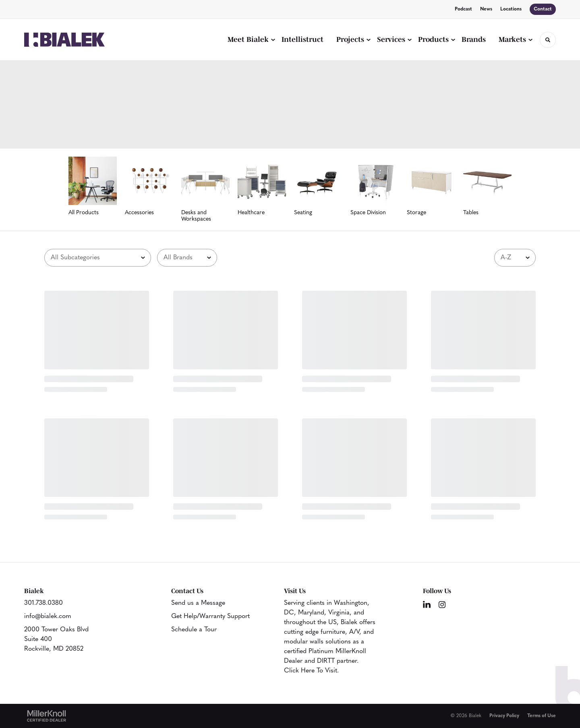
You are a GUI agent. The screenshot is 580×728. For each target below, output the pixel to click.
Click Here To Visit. (311, 671)
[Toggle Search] (548, 40)
